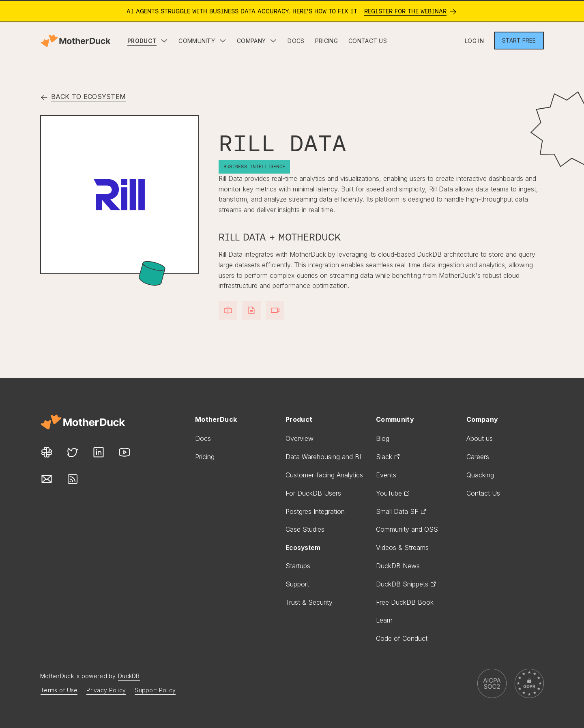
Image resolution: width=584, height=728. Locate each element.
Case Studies (305, 529)
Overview (300, 438)
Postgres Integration (315, 511)
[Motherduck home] (75, 41)
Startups (298, 566)
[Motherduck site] (83, 422)
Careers (478, 457)
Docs (203, 438)
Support (297, 584)
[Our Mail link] (47, 479)
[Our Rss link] (73, 479)
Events (386, 475)
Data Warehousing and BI (323, 457)
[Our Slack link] (47, 453)
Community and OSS (407, 529)
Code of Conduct (402, 638)
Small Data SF (401, 511)
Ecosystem (303, 548)
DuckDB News (398, 566)
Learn (384, 620)
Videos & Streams (402, 548)
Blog (383, 438)
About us (480, 438)
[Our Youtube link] (125, 453)
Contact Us (483, 493)
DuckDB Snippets (406, 584)
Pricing (205, 457)
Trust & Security (309, 602)
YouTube (393, 493)
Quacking (480, 475)
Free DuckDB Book (405, 602)
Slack (388, 457)
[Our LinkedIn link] (99, 453)
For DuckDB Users (313, 493)
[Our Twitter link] (73, 453)
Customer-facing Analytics (324, 475)
